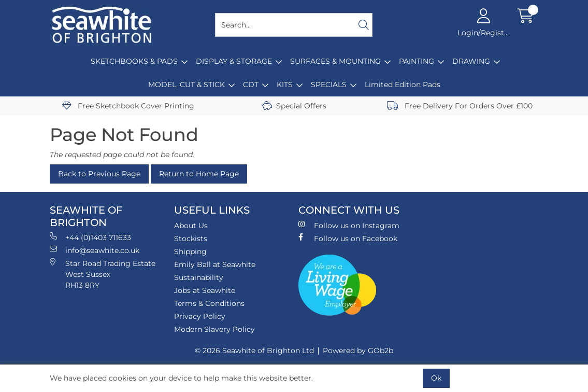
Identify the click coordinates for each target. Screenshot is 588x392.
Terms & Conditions (209, 303)
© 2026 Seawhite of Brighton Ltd (254, 351)
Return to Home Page (199, 174)
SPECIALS (329, 85)
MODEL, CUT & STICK (187, 85)
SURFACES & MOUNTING (335, 61)
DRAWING (471, 61)
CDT (251, 85)
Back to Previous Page (99, 174)
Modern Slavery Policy (214, 329)
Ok (436, 378)
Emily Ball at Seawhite (215, 264)
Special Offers (294, 106)
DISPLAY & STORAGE (234, 61)
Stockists (191, 239)
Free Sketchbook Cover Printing (128, 106)
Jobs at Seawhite (205, 290)
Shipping (190, 251)
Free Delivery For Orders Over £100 (460, 106)
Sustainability (199, 277)
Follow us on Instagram (349, 225)
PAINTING (417, 61)
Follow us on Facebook (348, 238)
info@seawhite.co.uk (95, 250)
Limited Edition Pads (403, 85)
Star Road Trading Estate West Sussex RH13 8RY (103, 274)
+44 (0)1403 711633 (90, 237)
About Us (191, 226)
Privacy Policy (200, 316)
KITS (285, 85)
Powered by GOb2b (358, 351)
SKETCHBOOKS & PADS (134, 61)
